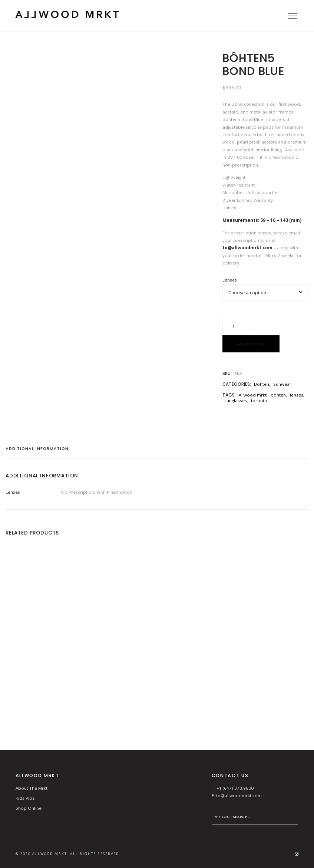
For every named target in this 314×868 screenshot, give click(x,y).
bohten (278, 395)
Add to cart (251, 344)
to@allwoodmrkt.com (239, 795)
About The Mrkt (32, 788)
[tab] (40, 451)
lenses (297, 395)
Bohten (262, 384)
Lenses (230, 280)
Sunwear (282, 384)
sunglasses (236, 400)
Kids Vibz (25, 798)
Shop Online (29, 808)
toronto (259, 400)
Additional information (37, 449)
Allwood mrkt (253, 395)
